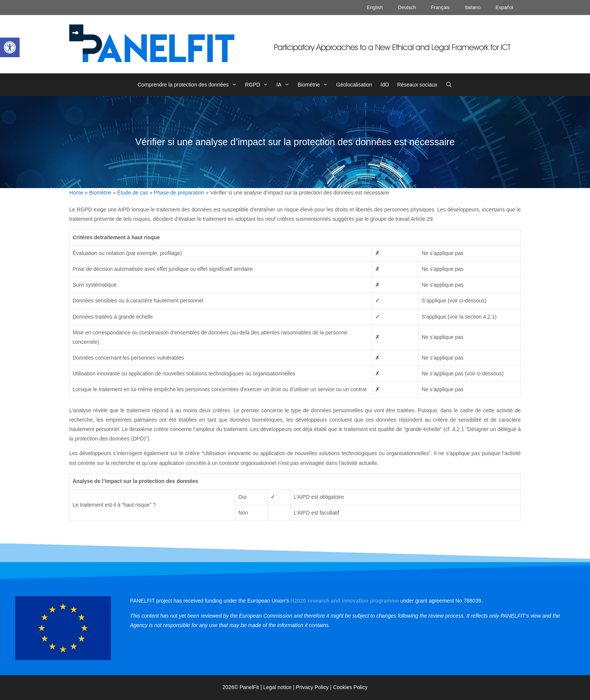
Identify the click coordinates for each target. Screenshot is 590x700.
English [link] (375, 7)
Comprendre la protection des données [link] (189, 85)
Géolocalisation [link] (354, 85)
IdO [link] (385, 85)
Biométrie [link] (315, 85)
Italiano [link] (473, 7)
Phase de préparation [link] (179, 193)
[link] (10, 47)
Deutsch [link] (407, 7)
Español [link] (504, 7)
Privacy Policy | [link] (314, 687)
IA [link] (285, 85)
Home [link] (76, 193)
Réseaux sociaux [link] (417, 85)
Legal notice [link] (277, 687)
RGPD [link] (259, 85)
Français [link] (440, 7)
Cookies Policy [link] (350, 687)
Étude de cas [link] (133, 193)
